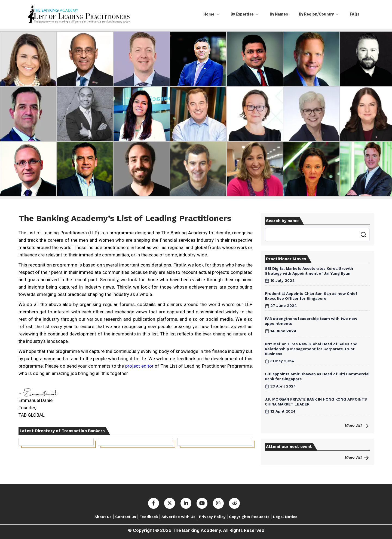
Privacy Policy (212, 517)
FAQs (355, 14)
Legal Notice (285, 517)
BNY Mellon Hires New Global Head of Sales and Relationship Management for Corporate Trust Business (311, 349)
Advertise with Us (178, 517)
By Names (279, 14)
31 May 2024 (279, 361)
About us (103, 517)
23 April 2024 (281, 386)
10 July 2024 (280, 280)
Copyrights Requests (249, 517)
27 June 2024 (281, 305)
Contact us (126, 517)
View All (357, 426)
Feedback (149, 517)
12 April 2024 (280, 411)
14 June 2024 (281, 331)
